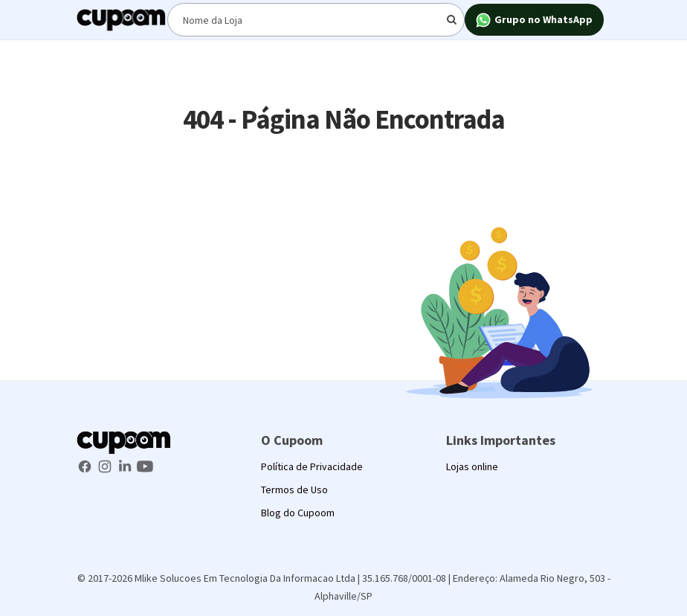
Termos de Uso (294, 490)
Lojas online (472, 466)
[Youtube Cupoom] (145, 465)
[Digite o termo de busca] (316, 20)
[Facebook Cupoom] (86, 465)
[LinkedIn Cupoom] (126, 465)
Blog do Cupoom (298, 513)
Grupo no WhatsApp (534, 20)
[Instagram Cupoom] (106, 465)
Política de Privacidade (312, 466)
